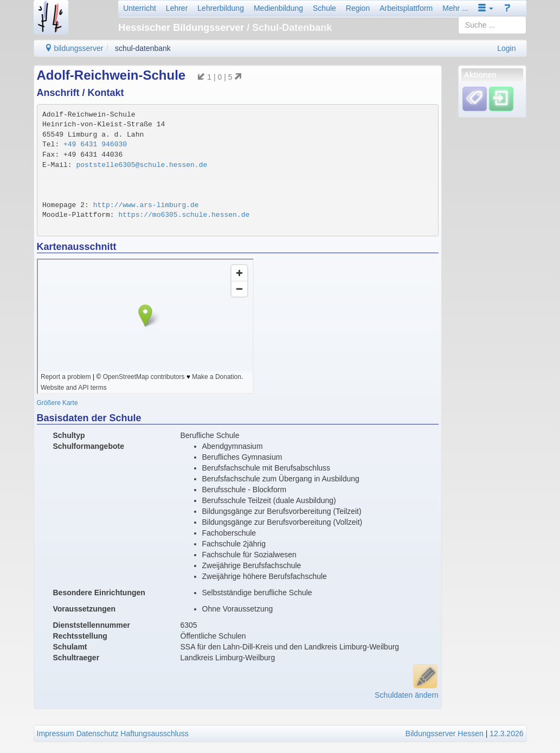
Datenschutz (98, 733)
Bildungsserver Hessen (445, 733)
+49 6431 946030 (95, 144)
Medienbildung (278, 8)
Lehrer (177, 8)
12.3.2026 (506, 733)
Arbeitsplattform (406, 8)
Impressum (56, 733)
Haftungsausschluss (154, 733)
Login (506, 48)
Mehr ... (455, 8)
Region (358, 8)
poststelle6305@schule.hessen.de (141, 165)
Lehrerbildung (221, 8)
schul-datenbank (143, 48)
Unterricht (140, 8)
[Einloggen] (501, 99)
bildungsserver (74, 48)
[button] (486, 8)
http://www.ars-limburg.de (146, 205)
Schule (324, 8)
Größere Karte (57, 403)
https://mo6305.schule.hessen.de (184, 215)
